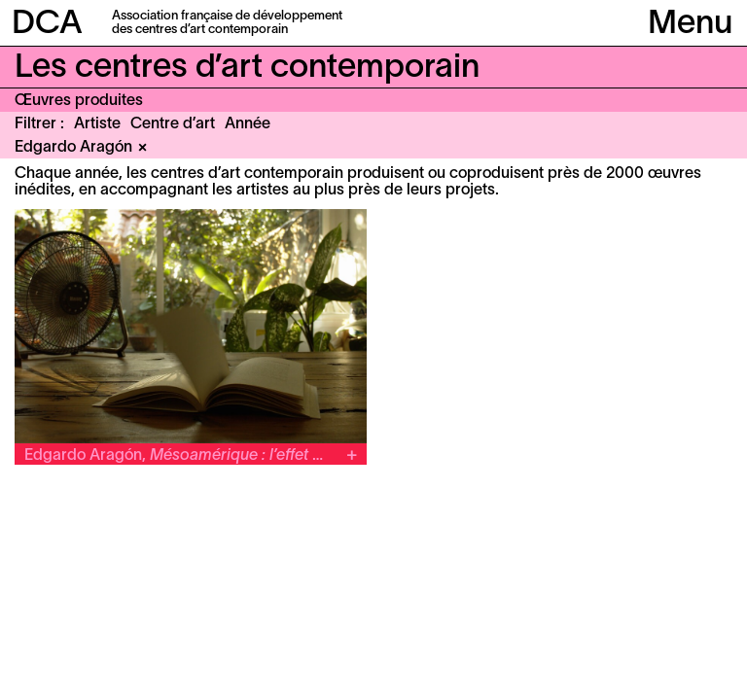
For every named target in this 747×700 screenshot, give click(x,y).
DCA (47, 25)
